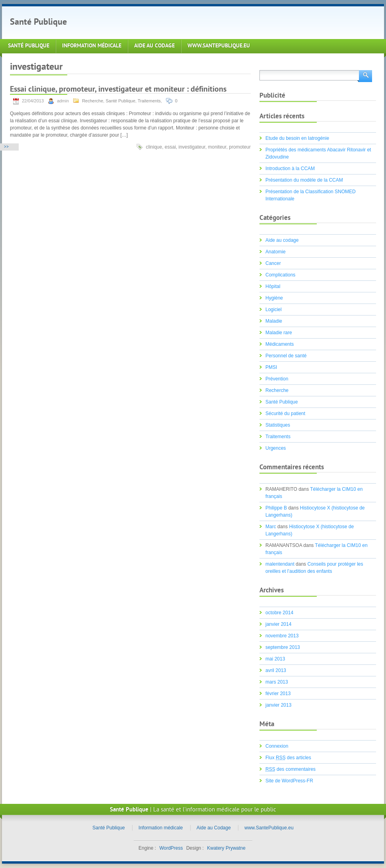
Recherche (93, 101)
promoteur (240, 147)
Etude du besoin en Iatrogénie (297, 138)
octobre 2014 (279, 613)
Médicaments (280, 344)
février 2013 (278, 694)
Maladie (274, 321)
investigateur (192, 147)
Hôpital (273, 286)
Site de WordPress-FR (289, 781)
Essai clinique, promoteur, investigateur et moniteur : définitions (118, 90)
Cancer (273, 263)
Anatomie (276, 252)
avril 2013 (276, 670)
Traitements (149, 101)
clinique (154, 147)
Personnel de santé (286, 356)
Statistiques (278, 425)
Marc (271, 527)
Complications (280, 275)
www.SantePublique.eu (219, 46)
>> (6, 147)
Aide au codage (282, 240)
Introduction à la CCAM (290, 169)
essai (170, 147)
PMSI (271, 367)
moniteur (217, 147)
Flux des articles (288, 758)
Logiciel (274, 310)
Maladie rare (279, 333)
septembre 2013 (283, 647)
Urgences (276, 448)
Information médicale (92, 46)
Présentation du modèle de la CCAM (304, 180)
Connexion (277, 746)
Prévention (277, 379)
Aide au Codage (154, 46)
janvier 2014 (278, 624)
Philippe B (276, 508)
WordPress (171, 848)
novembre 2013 (282, 636)
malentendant (280, 564)
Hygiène (274, 298)
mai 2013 (275, 659)
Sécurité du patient (285, 413)
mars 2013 (277, 682)
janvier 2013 (278, 705)
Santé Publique (38, 23)
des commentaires (290, 769)
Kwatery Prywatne (226, 848)
